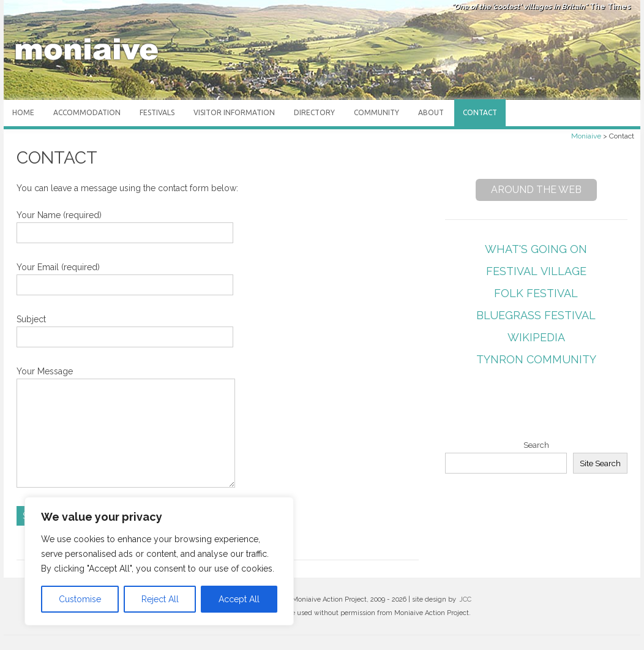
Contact (480, 112)
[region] (159, 561)
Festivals (157, 112)
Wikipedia (536, 337)
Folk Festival (536, 293)
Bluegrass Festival (536, 315)
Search (536, 445)
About (431, 112)
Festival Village (536, 271)
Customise (80, 599)
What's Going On (536, 249)
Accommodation (87, 112)
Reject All (160, 599)
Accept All (239, 599)
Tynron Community (536, 359)
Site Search (600, 463)
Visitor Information (234, 112)
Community (376, 112)
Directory (314, 112)
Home (23, 112)
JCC (465, 599)
